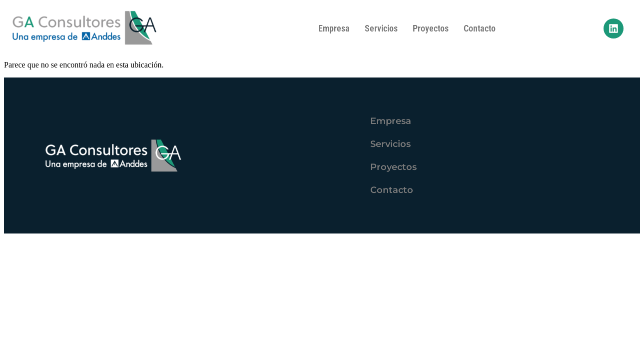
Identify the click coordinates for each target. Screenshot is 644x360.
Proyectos (431, 28)
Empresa (334, 28)
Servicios (381, 28)
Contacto (480, 28)
